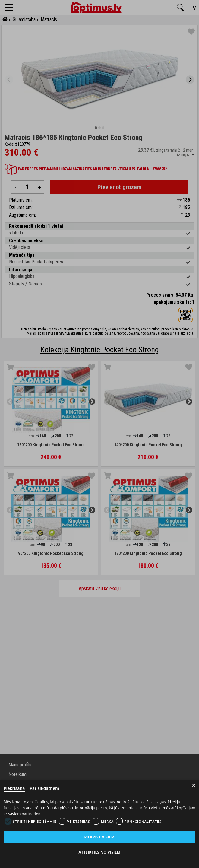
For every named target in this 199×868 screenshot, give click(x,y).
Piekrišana (14, 788)
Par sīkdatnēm (45, 788)
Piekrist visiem (99, 837)
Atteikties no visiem (99, 852)
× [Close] (194, 785)
